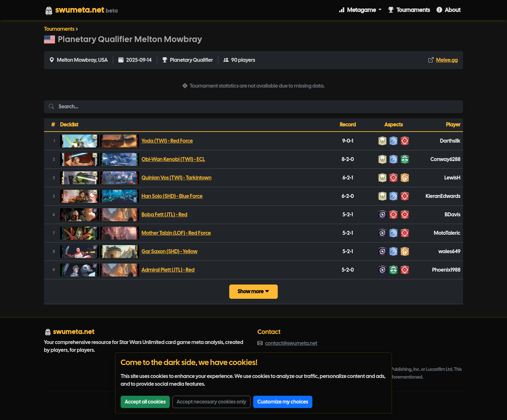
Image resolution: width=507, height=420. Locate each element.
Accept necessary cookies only (211, 402)
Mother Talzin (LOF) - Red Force (176, 233)
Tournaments (409, 10)
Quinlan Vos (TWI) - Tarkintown (177, 178)
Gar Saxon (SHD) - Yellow (170, 251)
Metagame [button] (358, 10)
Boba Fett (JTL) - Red (165, 215)
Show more (253, 291)
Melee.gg (447, 60)
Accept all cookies (145, 402)
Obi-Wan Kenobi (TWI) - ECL (173, 159)
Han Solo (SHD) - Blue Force (172, 196)
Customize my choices (283, 402)
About (448, 10)
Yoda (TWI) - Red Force (167, 141)
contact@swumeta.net (291, 343)
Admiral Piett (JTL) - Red (168, 270)
